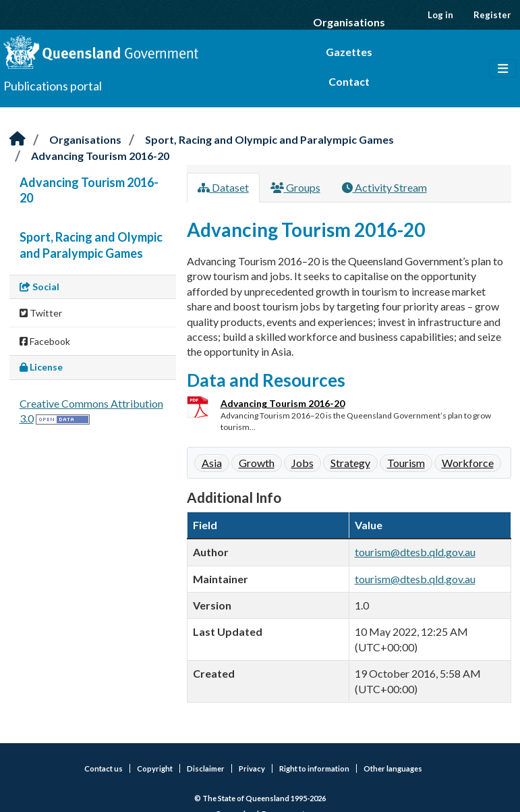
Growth (257, 463)
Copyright (155, 768)
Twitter (41, 313)
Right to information (314, 768)
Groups (295, 187)
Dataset (223, 187)
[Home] (18, 139)
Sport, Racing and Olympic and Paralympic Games (269, 139)
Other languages (393, 768)
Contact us (104, 768)
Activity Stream (384, 187)
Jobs (302, 463)
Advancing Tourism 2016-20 (100, 156)
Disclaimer (206, 768)
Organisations (349, 22)
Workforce (468, 463)
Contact (349, 81)
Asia (212, 463)
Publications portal (53, 86)
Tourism (406, 463)
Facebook (45, 341)
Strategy (350, 463)
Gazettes (349, 52)
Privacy (252, 768)
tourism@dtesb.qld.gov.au (415, 552)
